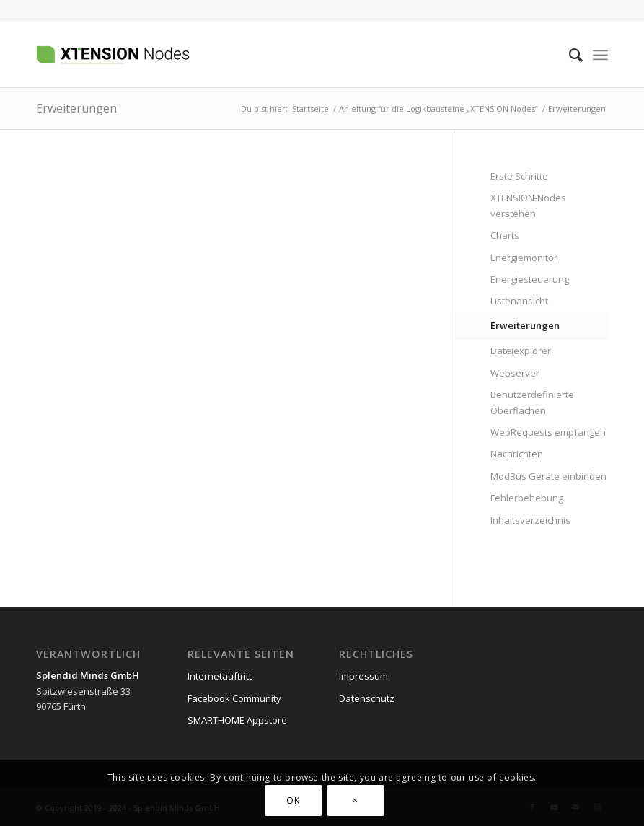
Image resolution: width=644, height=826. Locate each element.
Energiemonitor (524, 258)
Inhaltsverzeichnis (530, 520)
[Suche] (569, 55)
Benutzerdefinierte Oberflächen (532, 402)
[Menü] (600, 55)
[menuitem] (569, 55)
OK (293, 800)
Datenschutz (367, 698)
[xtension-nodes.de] (150, 55)
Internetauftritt (220, 676)
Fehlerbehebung (527, 498)
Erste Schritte (519, 176)
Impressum (363, 676)
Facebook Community (234, 698)
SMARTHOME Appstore (237, 720)
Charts (505, 235)
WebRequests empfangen (548, 432)
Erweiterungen (76, 108)
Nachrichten (517, 454)
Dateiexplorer (521, 351)
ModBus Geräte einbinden (548, 476)
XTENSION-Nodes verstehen (528, 205)
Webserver (515, 373)
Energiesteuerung (530, 279)
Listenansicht (519, 301)
